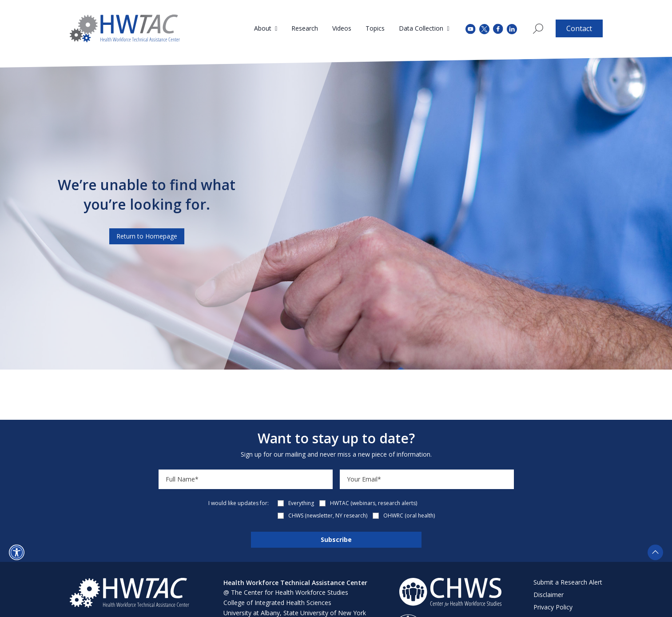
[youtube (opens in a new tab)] (471, 28)
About (263, 28)
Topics (375, 28)
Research (305, 28)
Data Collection (421, 28)
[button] (17, 552)
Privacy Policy (553, 607)
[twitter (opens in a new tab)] (484, 28)
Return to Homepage (147, 236)
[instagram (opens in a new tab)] (512, 28)
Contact (579, 28)
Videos (342, 28)
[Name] (246, 479)
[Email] (427, 479)
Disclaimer (549, 595)
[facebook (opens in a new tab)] (498, 28)
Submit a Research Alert (568, 582)
